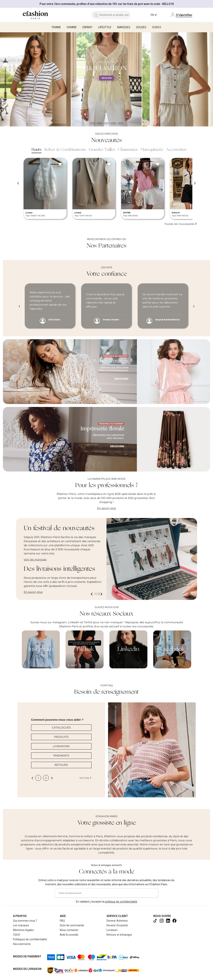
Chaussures (128, 150)
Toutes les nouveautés (181, 224)
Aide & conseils (69, 935)
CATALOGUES (61, 728)
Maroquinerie (152, 150)
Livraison (112, 930)
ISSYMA (127, 213)
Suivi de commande (72, 925)
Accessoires (176, 150)
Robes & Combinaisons (65, 150)
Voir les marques (35, 559)
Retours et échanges (119, 935)
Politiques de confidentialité (30, 939)
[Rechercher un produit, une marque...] (115, 15)
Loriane (29, 213)
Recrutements (22, 944)
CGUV (17, 935)
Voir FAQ (85, 778)
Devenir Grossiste (117, 925)
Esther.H (176, 213)
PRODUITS (61, 737)
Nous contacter (69, 930)
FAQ (62, 921)
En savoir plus (107, 508)
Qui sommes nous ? (25, 921)
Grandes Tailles (102, 150)
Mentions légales (23, 930)
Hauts (37, 150)
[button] (92, 594)
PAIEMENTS (61, 756)
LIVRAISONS (61, 746)
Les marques (21, 925)
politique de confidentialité (121, 902)
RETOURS (61, 765)
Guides (157, 27)
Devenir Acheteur (117, 921)
